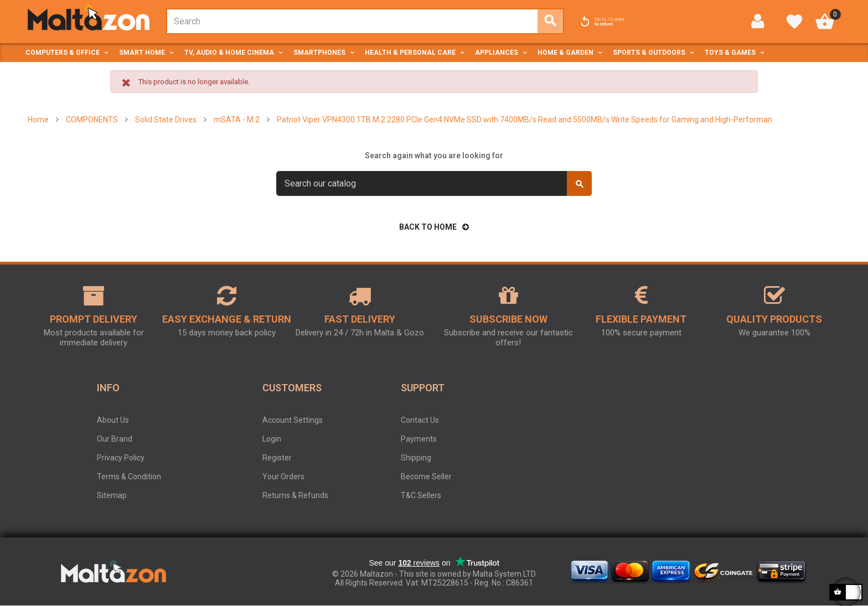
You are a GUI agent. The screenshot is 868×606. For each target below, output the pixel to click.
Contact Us (420, 420)
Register (277, 458)
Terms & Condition (129, 476)
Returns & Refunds (295, 495)
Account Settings (293, 420)
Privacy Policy (121, 458)
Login (272, 439)
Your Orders (283, 476)
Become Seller (426, 476)
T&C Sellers (421, 495)
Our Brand (115, 439)
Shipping (416, 458)
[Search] (434, 183)
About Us (113, 420)
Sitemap (112, 495)
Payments (419, 439)
